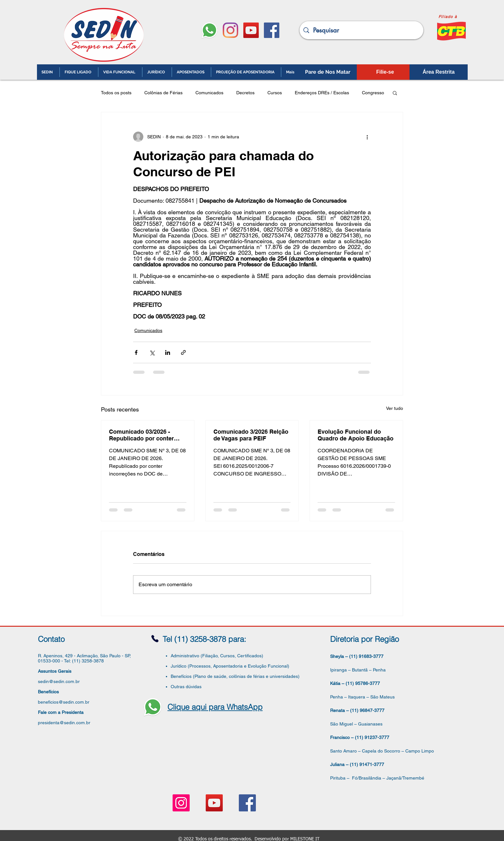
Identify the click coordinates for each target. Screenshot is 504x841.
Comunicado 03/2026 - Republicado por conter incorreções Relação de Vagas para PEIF (141, 435)
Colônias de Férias (163, 93)
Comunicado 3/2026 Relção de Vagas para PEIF (251, 435)
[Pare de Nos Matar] (328, 72)
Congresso (373, 93)
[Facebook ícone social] (272, 30)
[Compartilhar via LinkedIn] (168, 352)
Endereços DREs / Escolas (322, 93)
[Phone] (155, 639)
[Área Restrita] (439, 72)
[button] (395, 93)
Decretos (245, 93)
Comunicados (209, 93)
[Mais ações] (367, 137)
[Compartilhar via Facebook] (136, 352)
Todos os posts (116, 93)
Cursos (275, 93)
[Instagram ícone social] (181, 803)
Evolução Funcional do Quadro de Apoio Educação (355, 435)
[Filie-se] (385, 72)
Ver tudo (395, 408)
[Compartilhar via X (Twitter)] (152, 352)
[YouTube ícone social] (251, 30)
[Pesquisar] (361, 30)
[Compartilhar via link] (183, 352)
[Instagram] (230, 30)
